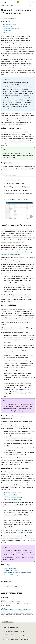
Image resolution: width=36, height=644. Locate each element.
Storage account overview (11, 568)
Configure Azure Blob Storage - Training (11, 602)
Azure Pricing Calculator (14, 153)
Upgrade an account (7, 26)
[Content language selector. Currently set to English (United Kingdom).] (11, 628)
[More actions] (33, 6)
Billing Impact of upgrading (9, 24)
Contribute (6, 637)
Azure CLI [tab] (14, 175)
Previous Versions (16, 635)
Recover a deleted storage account (14, 575)
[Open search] (29, 2)
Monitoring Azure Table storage (13, 499)
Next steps (5, 32)
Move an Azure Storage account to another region (18, 573)
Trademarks (14, 639)
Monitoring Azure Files (10, 495)
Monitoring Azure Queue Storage (13, 497)
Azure (7, 5)
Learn (3, 5)
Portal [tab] (3, 175)
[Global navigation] (2, 2)
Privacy (12, 637)
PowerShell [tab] (8, 175)
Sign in (33, 2)
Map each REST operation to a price (22, 532)
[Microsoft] (18, 2)
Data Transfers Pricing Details (11, 411)
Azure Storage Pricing (16, 406)
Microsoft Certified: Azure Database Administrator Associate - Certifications (16, 610)
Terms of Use (6, 639)
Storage (12, 5)
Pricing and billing (7, 30)
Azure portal (16, 180)
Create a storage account (11, 570)
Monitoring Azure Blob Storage (13, 493)
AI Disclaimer (6, 635)
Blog (23, 635)
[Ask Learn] (30, 6)
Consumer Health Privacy (23, 637)
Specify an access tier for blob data (11, 28)
